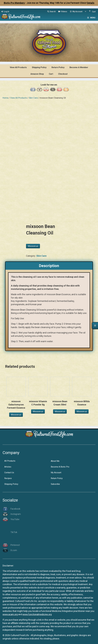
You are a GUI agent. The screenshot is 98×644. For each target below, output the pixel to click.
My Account (56, 472)
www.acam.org (10, 613)
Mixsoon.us (33, 245)
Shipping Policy (11, 483)
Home (5, 98)
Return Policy (57, 477)
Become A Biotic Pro (60, 466)
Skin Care (33, 98)
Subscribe (55, 483)
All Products (10, 460)
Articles (8, 466)
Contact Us (9, 472)
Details (91, 3)
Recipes (8, 477)
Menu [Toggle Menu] (91, 18)
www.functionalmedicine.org (37, 613)
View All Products (19, 98)
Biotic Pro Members (14, 3)
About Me (55, 460)
